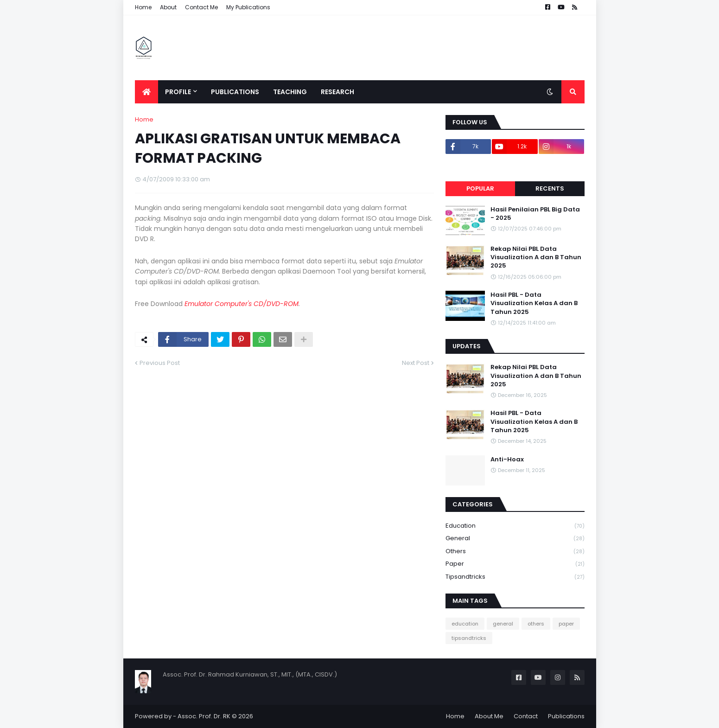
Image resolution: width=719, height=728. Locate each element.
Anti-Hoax (507, 460)
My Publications (248, 7)
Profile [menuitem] (178, 92)
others (515, 552)
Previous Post (160, 363)
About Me (489, 716)
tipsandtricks (515, 577)
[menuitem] (146, 92)
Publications (566, 716)
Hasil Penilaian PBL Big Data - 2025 (535, 214)
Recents (550, 188)
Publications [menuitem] (235, 92)
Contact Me (201, 7)
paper (515, 564)
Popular (480, 188)
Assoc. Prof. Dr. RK (204, 716)
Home (143, 7)
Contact (526, 716)
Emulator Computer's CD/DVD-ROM (242, 304)
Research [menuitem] (337, 92)
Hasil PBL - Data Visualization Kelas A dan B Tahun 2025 (534, 303)
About (168, 7)
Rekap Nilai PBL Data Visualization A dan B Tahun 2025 (536, 257)
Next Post (416, 363)
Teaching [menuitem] (290, 92)
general (515, 539)
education (515, 526)
